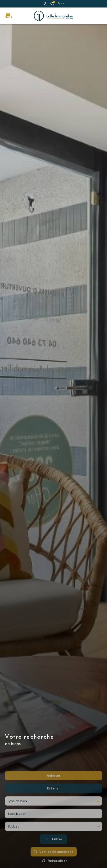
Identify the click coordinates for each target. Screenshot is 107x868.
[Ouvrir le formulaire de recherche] (54, 855)
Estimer (53, 804)
